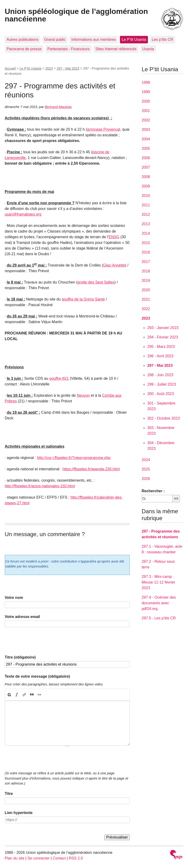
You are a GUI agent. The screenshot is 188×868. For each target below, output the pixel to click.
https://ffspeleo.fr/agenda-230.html (91, 469)
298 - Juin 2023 (160, 375)
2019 (146, 281)
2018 (146, 271)
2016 (146, 252)
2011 (146, 205)
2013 (146, 224)
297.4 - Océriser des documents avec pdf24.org (159, 603)
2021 (146, 299)
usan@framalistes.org (23, 214)
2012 (146, 215)
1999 (146, 92)
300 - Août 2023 (161, 394)
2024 (146, 460)
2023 (49, 68)
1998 (146, 82)
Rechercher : (153, 491)
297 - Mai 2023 (68, 68)
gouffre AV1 (59, 378)
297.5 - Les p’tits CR (159, 618)
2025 (146, 469)
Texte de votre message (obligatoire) (37, 676)
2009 (146, 186)
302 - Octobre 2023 (163, 418)
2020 (146, 290)
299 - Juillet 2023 (162, 384)
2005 (146, 148)
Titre (9, 794)
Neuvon (83, 395)
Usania (148, 49)
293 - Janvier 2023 (163, 328)
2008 (146, 177)
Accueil (10, 68)
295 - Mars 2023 (161, 347)
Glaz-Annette (114, 265)
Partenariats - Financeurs (69, 49)
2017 (146, 262)
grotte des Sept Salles (96, 282)
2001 (146, 111)
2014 (146, 233)
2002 (146, 120)
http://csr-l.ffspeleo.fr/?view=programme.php (74, 458)
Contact (59, 858)
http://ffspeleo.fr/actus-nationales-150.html (40, 486)
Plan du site (15, 858)
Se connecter (39, 858)
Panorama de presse (24, 49)
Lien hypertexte (19, 813)
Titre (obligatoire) (20, 657)
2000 (146, 101)
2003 (146, 130)
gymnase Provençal (104, 129)
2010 (146, 196)
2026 (146, 479)
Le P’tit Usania (134, 40)
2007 (146, 167)
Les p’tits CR (162, 40)
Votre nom (14, 598)
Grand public (55, 40)
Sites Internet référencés (116, 49)
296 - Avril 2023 (160, 356)
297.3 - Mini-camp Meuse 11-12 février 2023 (158, 582)
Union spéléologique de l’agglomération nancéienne (76, 15)
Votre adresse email (22, 617)
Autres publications (22, 40)
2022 (146, 309)
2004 (146, 139)
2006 (146, 158)
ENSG (114, 237)
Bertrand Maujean (58, 107)
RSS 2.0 (76, 858)
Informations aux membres (94, 40)
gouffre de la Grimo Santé (83, 299)
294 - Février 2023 (163, 337)
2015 (146, 243)
